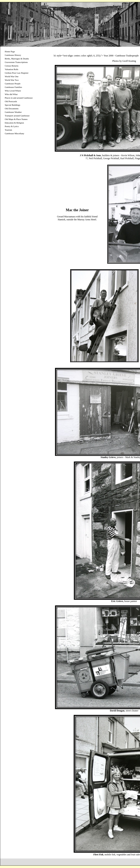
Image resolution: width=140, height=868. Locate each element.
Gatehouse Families (13, 87)
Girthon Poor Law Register (17, 73)
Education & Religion (14, 123)
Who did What (11, 94)
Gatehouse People (13, 84)
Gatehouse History (13, 55)
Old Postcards (11, 101)
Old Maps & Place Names (16, 119)
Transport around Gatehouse (17, 116)
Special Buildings (12, 105)
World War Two (12, 80)
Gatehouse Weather (13, 112)
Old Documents (12, 108)
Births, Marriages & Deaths (17, 59)
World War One (12, 76)
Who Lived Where (13, 91)
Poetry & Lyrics (12, 126)
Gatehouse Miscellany (14, 133)
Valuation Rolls (12, 69)
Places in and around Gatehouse (19, 98)
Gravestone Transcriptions (16, 62)
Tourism (8, 130)
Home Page (10, 51)
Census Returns (12, 66)
